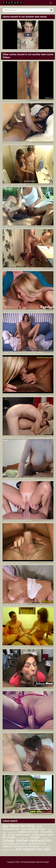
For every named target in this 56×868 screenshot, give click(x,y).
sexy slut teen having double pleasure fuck (17, 646)
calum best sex (12, 832)
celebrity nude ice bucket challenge (21, 846)
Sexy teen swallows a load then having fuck (17, 772)
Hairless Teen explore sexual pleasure (15, 100)
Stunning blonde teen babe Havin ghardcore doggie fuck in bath (23, 268)
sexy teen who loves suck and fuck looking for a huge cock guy (23, 688)
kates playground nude (33, 829)
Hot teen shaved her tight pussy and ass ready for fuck (20, 394)
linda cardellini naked (23, 838)
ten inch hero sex (37, 844)
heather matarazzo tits (34, 841)
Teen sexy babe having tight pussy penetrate (17, 814)
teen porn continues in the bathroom (15, 184)
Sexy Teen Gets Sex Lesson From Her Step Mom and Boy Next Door (25, 310)
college (8, 841)
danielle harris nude (28, 832)
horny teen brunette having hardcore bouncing (18, 520)
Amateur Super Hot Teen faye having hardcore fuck (19, 478)
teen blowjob (45, 838)
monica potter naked (42, 835)
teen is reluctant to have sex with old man (16, 562)
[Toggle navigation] (51, 3)
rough (35, 837)
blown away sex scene (15, 844)
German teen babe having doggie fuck (15, 604)
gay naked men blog (19, 826)
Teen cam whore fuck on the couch (14, 436)
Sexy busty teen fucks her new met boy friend (17, 142)
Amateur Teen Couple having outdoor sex (16, 226)
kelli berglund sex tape (33, 849)
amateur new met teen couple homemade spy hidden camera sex (24, 352)
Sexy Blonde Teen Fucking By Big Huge (16, 730)
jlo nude (9, 837)
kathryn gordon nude (19, 835)
